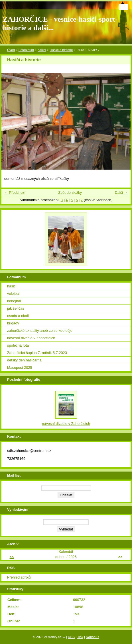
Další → (121, 193)
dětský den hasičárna (24, 360)
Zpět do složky (70, 193)
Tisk (80, 637)
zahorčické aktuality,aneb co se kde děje (40, 331)
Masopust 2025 (20, 368)
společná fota (18, 345)
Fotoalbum (26, 50)
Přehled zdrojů (19, 577)
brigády (13, 323)
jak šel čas (16, 308)
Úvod (11, 50)
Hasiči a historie (61, 50)
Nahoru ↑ (93, 637)
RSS (71, 637)
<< (12, 557)
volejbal (13, 294)
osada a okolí (18, 316)
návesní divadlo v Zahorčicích (31, 338)
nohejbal (14, 301)
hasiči (42, 50)
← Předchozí (15, 193)
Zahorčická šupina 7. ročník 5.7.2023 (37, 353)
